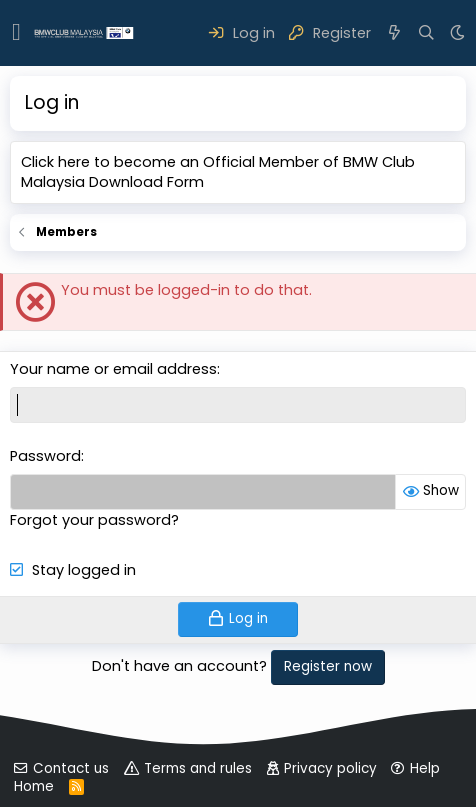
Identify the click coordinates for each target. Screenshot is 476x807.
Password (45, 456)
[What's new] (394, 33)
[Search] (426, 33)
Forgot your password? (94, 520)
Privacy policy (330, 768)
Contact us (71, 768)
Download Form (146, 182)
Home (34, 786)
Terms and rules (198, 768)
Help (425, 768)
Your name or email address (113, 369)
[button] (16, 33)
